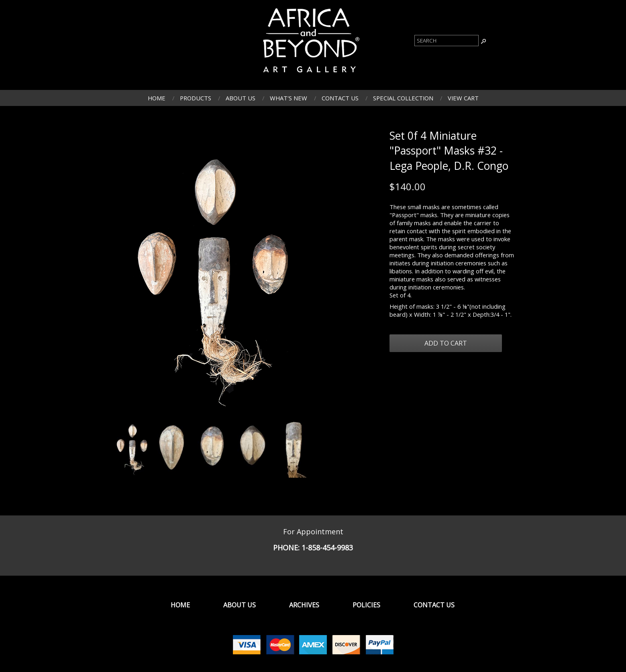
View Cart (463, 98)
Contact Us (340, 98)
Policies (366, 605)
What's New (289, 98)
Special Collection (403, 98)
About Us (241, 98)
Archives (304, 605)
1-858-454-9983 (327, 548)
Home (157, 98)
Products (196, 98)
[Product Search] (447, 41)
